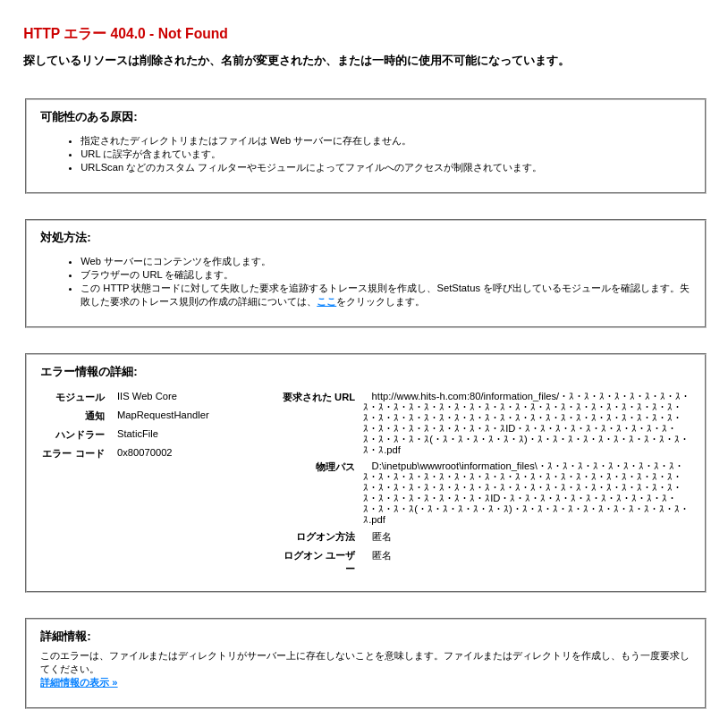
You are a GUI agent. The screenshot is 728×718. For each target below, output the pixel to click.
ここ (326, 301)
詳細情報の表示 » (79, 682)
